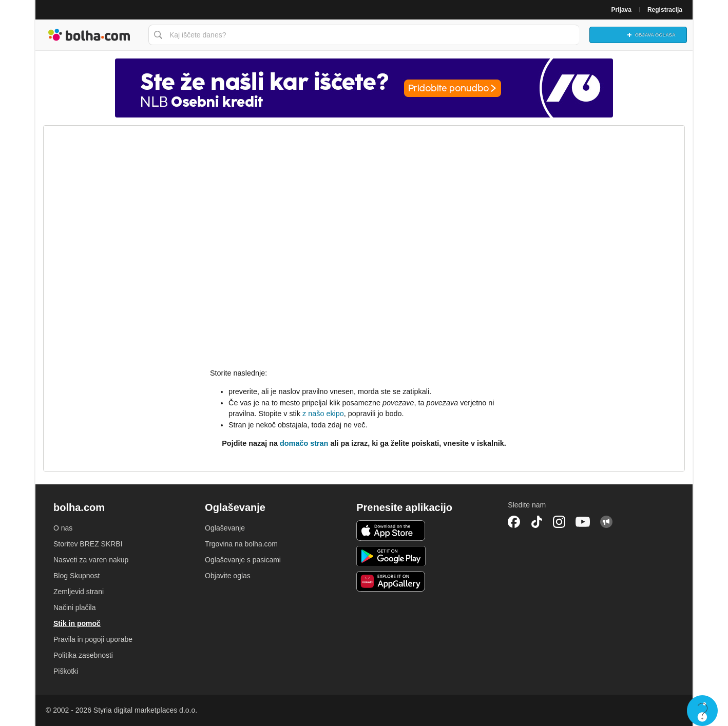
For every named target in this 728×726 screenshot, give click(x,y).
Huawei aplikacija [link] (391, 581)
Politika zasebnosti (83, 655)
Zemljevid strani (79, 592)
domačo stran (304, 443)
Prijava (621, 10)
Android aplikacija (391, 556)
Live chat (702, 711)
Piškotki (66, 671)
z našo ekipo (323, 414)
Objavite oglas (228, 576)
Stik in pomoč (77, 623)
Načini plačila (74, 607)
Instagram (559, 522)
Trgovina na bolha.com (241, 544)
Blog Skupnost (76, 576)
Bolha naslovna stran (89, 35)
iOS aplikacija (391, 531)
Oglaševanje (225, 528)
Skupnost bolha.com (606, 522)
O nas (63, 528)
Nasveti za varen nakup (91, 560)
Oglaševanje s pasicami (243, 560)
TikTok (537, 522)
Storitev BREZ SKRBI (88, 544)
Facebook (514, 522)
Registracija (665, 10)
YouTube (583, 522)
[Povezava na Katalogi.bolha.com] (364, 88)
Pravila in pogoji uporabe (93, 639)
